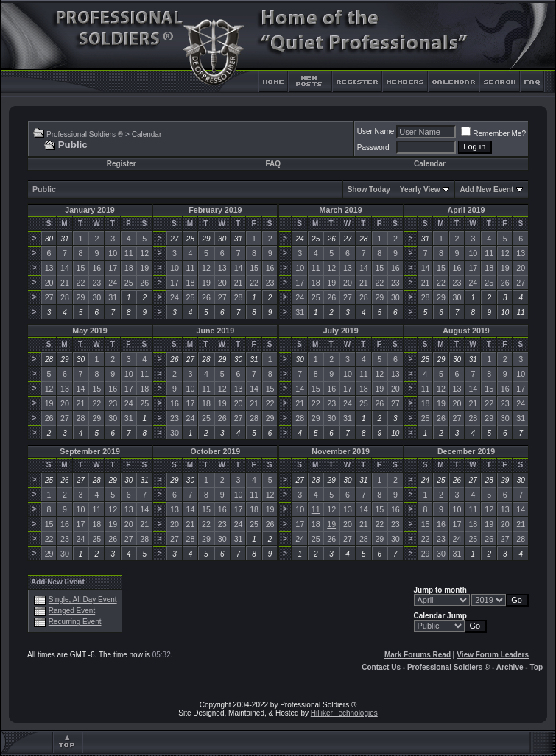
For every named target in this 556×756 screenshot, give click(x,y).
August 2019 (466, 331)
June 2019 (216, 331)
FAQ (273, 164)
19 (331, 524)
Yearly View (420, 190)
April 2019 (467, 210)
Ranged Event (72, 611)
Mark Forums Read (418, 655)
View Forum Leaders (493, 655)
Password (373, 148)
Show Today (369, 190)
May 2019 (89, 331)
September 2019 (90, 451)
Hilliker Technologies (344, 713)
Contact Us (381, 667)
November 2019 (341, 451)
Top (536, 667)
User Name (376, 131)
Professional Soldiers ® (85, 134)
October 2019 (216, 451)
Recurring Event (75, 622)
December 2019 (466, 451)
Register (122, 164)
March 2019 (341, 210)
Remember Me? (493, 134)
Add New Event (486, 190)
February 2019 (215, 210)
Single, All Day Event (83, 600)
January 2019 (90, 210)
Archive (510, 667)
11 (316, 509)
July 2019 (341, 331)
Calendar (147, 134)
